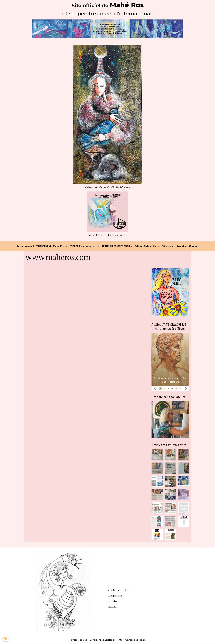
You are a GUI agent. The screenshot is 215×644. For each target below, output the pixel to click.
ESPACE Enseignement (83, 246)
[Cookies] (6, 638)
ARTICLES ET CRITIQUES (116, 246)
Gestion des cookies (136, 640)
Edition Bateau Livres (148, 246)
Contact (194, 246)
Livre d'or (181, 246)
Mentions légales (77, 640)
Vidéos (167, 246)
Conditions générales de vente (106, 640)
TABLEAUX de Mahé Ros (51, 246)
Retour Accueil (25, 246)
